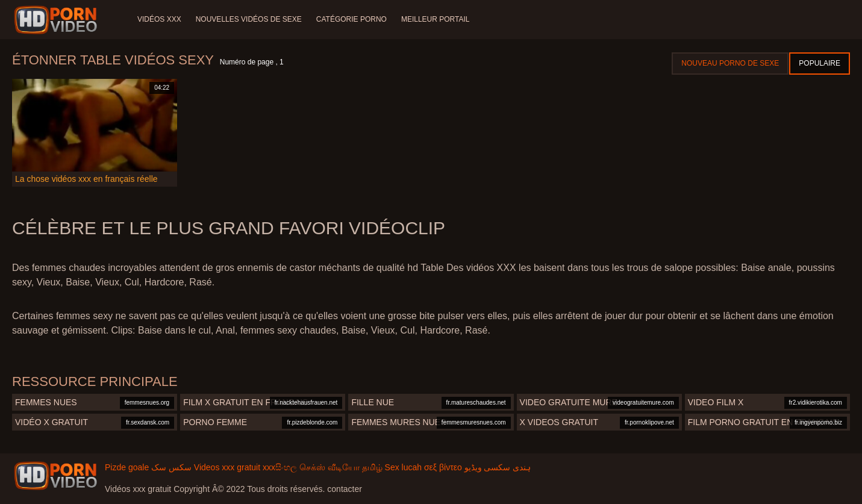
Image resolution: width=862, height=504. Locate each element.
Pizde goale (127, 467)
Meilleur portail (436, 19)
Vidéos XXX (159, 19)
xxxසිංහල (280, 467)
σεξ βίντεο (443, 467)
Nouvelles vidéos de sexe (249, 19)
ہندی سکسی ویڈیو (498, 467)
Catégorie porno (351, 19)
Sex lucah (403, 467)
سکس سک (171, 467)
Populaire (820, 63)
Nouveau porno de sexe (730, 63)
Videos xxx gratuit (227, 467)
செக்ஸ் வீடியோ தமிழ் (341, 467)
